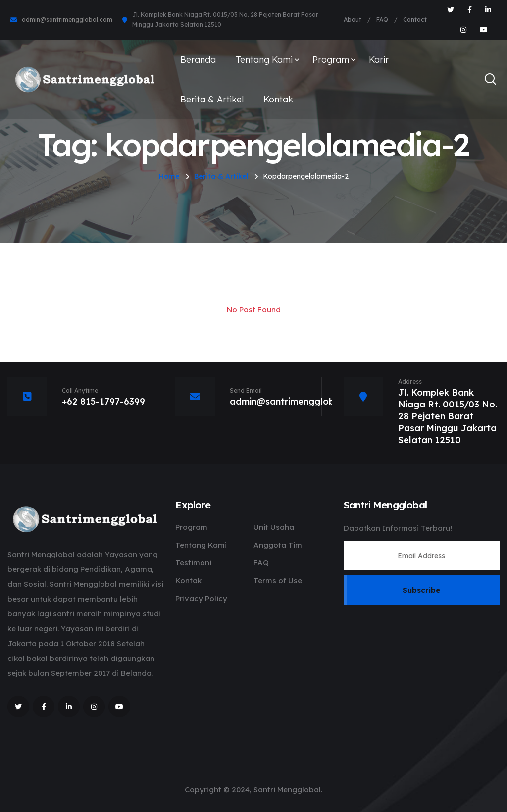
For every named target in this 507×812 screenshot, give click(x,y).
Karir (379, 60)
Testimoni (193, 563)
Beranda (198, 60)
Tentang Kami (264, 60)
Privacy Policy (201, 598)
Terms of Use (278, 581)
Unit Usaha (274, 527)
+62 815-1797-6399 (103, 401)
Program (331, 60)
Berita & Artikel (212, 99)
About (353, 20)
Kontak (278, 99)
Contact (415, 20)
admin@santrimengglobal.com (67, 20)
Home (169, 176)
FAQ (382, 20)
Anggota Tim (278, 545)
